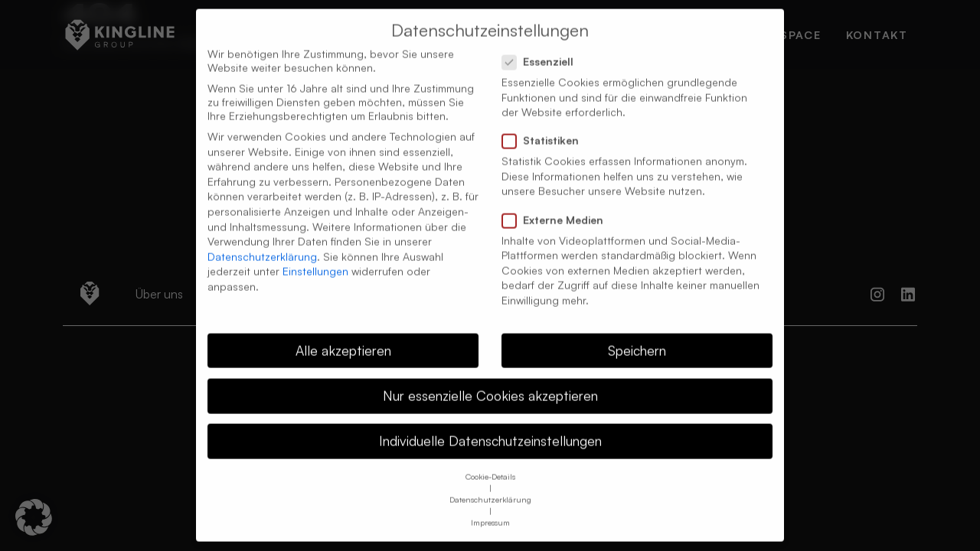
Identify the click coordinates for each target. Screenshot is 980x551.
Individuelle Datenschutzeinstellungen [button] (490, 428)
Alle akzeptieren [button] (343, 337)
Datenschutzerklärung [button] (490, 487)
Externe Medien (557, 207)
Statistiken (545, 128)
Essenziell (542, 49)
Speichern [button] (637, 337)
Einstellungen (315, 258)
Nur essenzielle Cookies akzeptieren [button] (490, 383)
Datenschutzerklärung (262, 244)
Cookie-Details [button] (490, 464)
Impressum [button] (490, 510)
